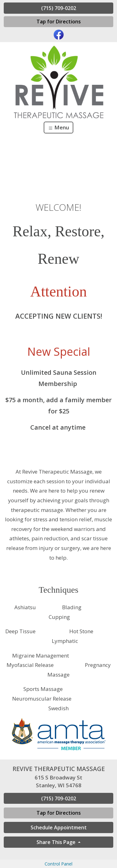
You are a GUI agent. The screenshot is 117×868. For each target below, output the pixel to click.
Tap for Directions (59, 22)
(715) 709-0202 (59, 8)
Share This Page (57, 842)
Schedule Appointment (59, 827)
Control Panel (58, 864)
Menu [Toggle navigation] (58, 127)
